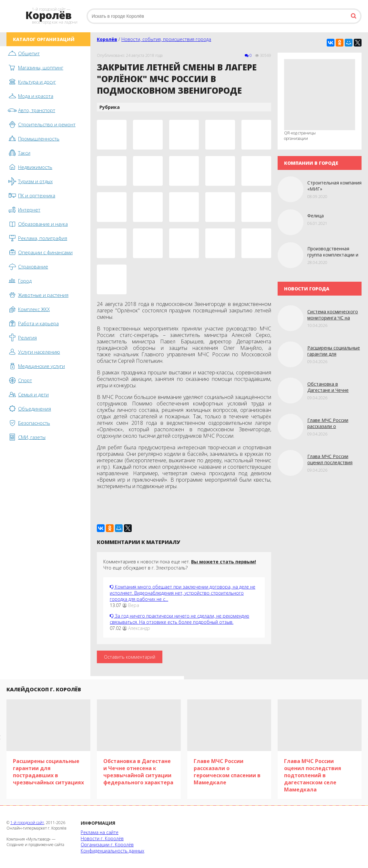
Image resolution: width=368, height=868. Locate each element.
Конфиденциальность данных (112, 851)
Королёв (107, 39)
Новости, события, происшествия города (166, 39)
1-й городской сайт (27, 823)
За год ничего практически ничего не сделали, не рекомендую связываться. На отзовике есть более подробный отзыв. (179, 619)
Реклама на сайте (100, 832)
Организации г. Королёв (107, 845)
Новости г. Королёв (102, 838)
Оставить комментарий (130, 657)
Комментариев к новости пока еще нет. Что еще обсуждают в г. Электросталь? (180, 565)
